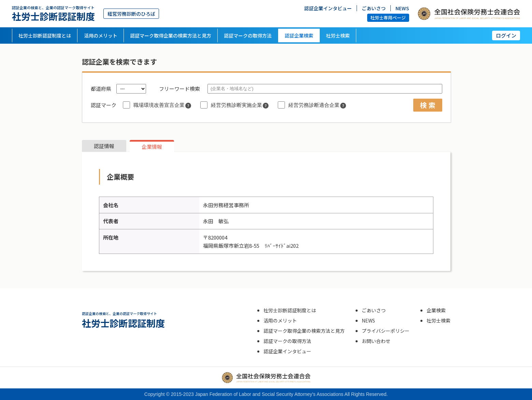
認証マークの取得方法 (248, 35)
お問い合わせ (376, 341)
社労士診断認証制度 (53, 13)
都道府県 (101, 89)
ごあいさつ (374, 8)
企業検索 (436, 310)
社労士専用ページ (388, 18)
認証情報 (104, 146)
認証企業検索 (299, 35)
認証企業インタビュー (328, 8)
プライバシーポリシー (386, 331)
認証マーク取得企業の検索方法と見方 (171, 35)
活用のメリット (101, 35)
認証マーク (104, 105)
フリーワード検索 (179, 89)
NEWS (402, 8)
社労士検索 (338, 35)
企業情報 (152, 147)
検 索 (428, 105)
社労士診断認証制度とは (45, 35)
